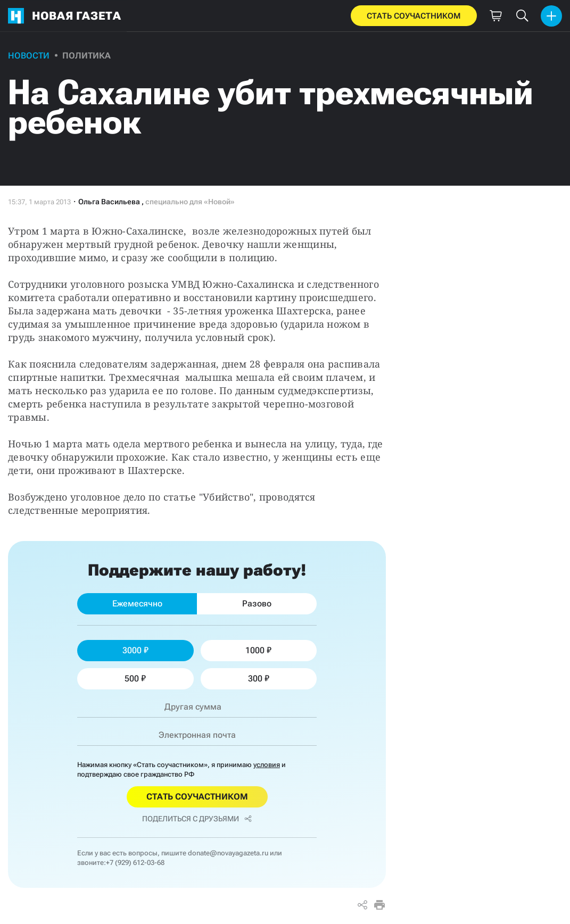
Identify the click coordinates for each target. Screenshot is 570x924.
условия (267, 765)
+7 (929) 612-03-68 (135, 863)
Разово (257, 603)
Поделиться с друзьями (197, 819)
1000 (258, 650)
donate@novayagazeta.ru (228, 853)
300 (259, 679)
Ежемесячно (137, 603)
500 (135, 679)
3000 (135, 650)
